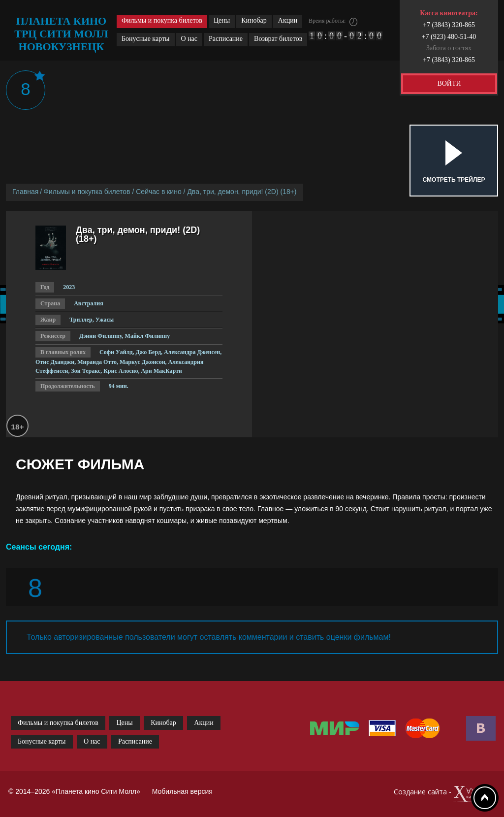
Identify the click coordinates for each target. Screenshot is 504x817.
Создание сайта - (445, 794)
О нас (189, 39)
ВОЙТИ (449, 83)
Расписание (226, 39)
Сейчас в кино (158, 192)
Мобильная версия (182, 791)
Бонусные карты (146, 39)
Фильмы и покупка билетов (162, 20)
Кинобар (254, 20)
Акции (288, 20)
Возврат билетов (278, 39)
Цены (222, 20)
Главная (25, 192)
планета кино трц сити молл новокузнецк (61, 34)
